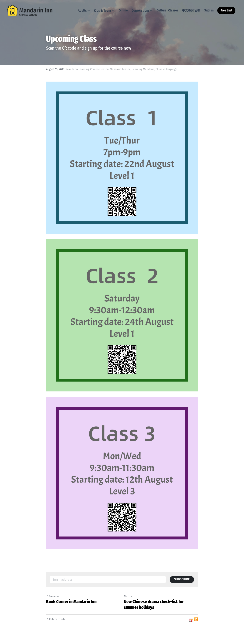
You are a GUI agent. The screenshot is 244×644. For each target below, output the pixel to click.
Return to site (56, 619)
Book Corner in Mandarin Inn (71, 602)
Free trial (226, 10)
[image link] (30, 10)
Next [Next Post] (128, 596)
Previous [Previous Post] (53, 596)
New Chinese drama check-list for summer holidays (154, 604)
